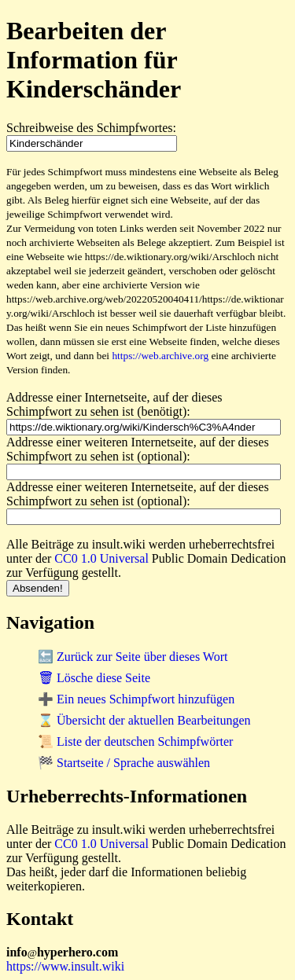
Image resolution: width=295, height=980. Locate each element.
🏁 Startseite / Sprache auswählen (124, 763)
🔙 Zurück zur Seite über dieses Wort (133, 657)
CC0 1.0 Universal (101, 558)
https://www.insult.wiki (65, 966)
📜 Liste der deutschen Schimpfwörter (135, 741)
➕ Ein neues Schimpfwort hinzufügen (136, 699)
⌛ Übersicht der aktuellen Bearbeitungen (144, 720)
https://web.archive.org (160, 356)
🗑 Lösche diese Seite (94, 678)
